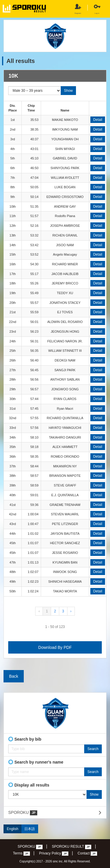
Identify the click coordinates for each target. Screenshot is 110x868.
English (12, 829)
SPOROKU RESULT (72, 847)
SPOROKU (23, 813)
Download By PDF (55, 647)
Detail (98, 120)
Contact (88, 854)
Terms (21, 854)
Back (14, 676)
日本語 (30, 829)
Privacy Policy (54, 854)
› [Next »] (71, 611)
